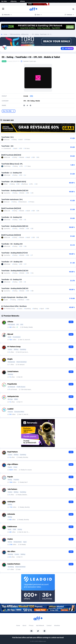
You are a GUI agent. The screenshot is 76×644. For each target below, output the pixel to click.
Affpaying (14, 1)
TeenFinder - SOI (7, 146)
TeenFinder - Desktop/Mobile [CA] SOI (15, 271)
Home (5, 34)
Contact (49, 626)
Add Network (40, 626)
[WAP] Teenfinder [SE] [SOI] (11, 235)
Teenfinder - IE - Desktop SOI (12, 280)
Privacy (31, 626)
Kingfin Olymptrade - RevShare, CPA (14, 297)
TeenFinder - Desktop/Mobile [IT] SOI (15, 253)
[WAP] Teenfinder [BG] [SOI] (11, 155)
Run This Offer (9, 111)
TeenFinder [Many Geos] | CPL (12, 164)
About (24, 626)
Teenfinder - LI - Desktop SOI (12, 173)
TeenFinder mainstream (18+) (12, 199)
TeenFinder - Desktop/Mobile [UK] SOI (15, 288)
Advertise (57, 626)
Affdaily (22, 1)
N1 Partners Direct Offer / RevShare (14, 306)
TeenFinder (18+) (8, 137)
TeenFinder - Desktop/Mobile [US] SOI (15, 191)
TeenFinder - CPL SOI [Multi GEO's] (14, 182)
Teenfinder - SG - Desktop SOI (12, 244)
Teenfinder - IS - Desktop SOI (12, 217)
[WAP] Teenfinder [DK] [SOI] (11, 208)
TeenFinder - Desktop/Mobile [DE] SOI (15, 226)
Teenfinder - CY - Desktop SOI (12, 262)
